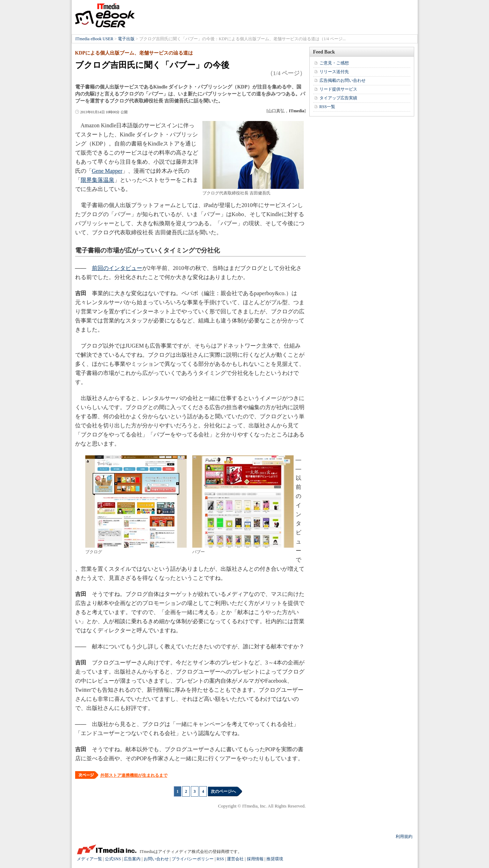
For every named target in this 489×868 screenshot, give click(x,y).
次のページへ (223, 791)
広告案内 (132, 859)
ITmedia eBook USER (105, 15)
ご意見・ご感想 (334, 63)
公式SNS (113, 859)
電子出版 (126, 39)
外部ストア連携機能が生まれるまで (134, 775)
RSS (220, 859)
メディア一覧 (89, 859)
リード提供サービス (338, 89)
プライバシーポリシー (193, 859)
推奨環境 (275, 859)
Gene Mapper (107, 171)
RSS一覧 (327, 107)
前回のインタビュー (117, 268)
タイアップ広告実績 (338, 98)
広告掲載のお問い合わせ (343, 80)
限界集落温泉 (98, 180)
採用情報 (255, 859)
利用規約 (404, 837)
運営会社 (235, 859)
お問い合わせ (156, 859)
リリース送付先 (334, 72)
